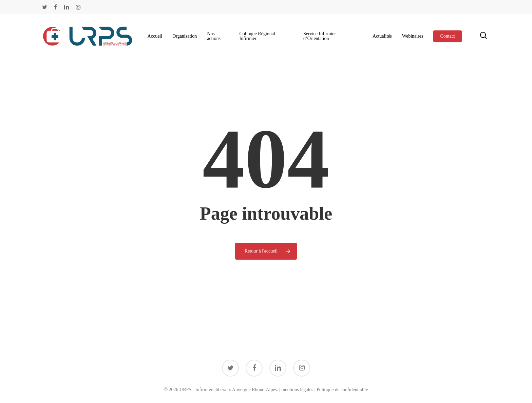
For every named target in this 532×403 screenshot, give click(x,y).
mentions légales (297, 390)
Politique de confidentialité (342, 390)
